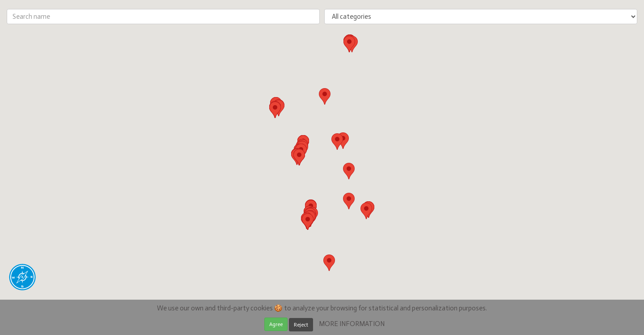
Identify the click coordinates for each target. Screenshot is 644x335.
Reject (301, 325)
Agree (276, 324)
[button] (366, 211)
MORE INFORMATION (352, 324)
